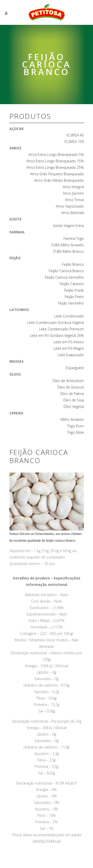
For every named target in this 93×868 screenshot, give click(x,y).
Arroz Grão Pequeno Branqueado (57, 174)
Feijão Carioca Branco (66, 271)
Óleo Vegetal (74, 407)
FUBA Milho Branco (69, 251)
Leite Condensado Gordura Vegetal (56, 323)
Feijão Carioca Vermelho (64, 277)
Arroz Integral (73, 187)
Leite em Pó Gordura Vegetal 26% (57, 335)
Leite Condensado (69, 316)
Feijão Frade (74, 290)
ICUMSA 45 (75, 135)
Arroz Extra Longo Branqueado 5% (56, 154)
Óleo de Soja (73, 400)
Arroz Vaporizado (70, 206)
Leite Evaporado (71, 355)
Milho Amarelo (72, 419)
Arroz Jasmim (73, 193)
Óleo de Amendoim (68, 381)
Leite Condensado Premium (61, 329)
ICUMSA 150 (74, 142)
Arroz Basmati (73, 213)
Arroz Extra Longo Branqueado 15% (55, 161)
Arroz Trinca (74, 200)
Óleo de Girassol (70, 387)
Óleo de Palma (72, 394)
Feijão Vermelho (71, 303)
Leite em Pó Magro (69, 348)
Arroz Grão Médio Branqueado (59, 180)
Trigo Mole (76, 432)
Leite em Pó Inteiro (69, 342)
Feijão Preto (74, 297)
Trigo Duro (76, 426)
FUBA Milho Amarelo (68, 245)
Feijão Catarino (72, 284)
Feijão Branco (73, 264)
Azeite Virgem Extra (68, 226)
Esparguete (75, 368)
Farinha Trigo (74, 239)
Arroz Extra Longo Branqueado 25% (55, 167)
